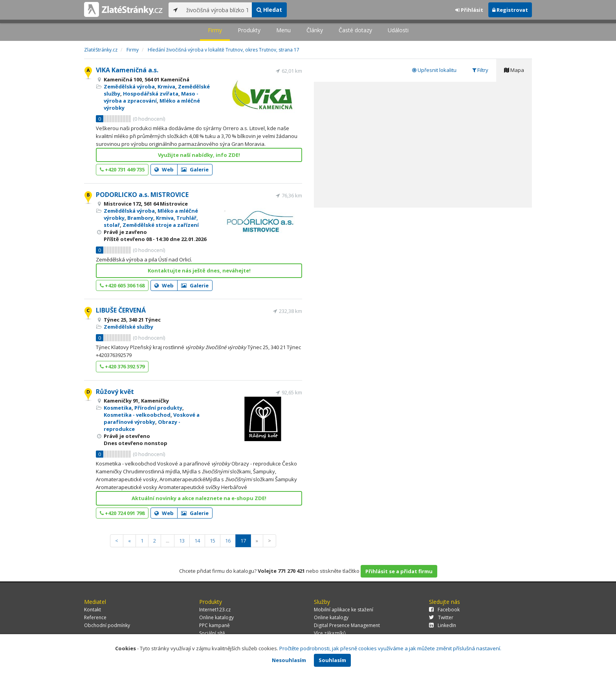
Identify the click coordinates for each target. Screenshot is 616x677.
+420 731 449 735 (122, 169)
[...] (217, 10)
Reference (95, 617)
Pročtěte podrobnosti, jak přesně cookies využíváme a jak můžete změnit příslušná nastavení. (390, 648)
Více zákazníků (330, 633)
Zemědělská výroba (129, 86)
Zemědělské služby (128, 327)
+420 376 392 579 (122, 366)
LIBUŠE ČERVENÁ (121, 310)
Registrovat (510, 10)
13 (182, 541)
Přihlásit (469, 10)
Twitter (441, 617)
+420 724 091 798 (122, 513)
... (168, 541)
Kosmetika (118, 408)
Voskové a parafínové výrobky (152, 418)
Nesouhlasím (289, 660)
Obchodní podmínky (107, 625)
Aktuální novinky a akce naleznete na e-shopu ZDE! (199, 498)
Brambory (140, 218)
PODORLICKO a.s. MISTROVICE (142, 195)
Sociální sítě (212, 633)
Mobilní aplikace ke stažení (344, 610)
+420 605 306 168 (122, 285)
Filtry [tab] (480, 70)
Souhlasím (332, 660)
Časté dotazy (355, 30)
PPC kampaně (214, 625)
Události (398, 30)
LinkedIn (443, 625)
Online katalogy (216, 617)
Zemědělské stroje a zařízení (161, 225)
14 (197, 541)
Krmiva (166, 86)
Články (315, 30)
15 (213, 541)
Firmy (215, 30)
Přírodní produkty (158, 408)
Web (164, 169)
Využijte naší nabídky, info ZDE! (199, 155)
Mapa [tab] (514, 70)
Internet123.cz (215, 610)
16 (228, 541)
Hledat (269, 10)
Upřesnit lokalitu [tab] (434, 70)
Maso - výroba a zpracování (151, 97)
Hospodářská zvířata (151, 94)
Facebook (444, 610)
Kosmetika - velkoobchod (137, 415)
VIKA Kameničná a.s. (127, 70)
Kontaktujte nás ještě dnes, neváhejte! (199, 270)
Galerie (195, 169)
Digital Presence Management (347, 625)
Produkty (249, 30)
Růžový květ (115, 392)
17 (243, 541)
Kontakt (93, 610)
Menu (283, 30)
